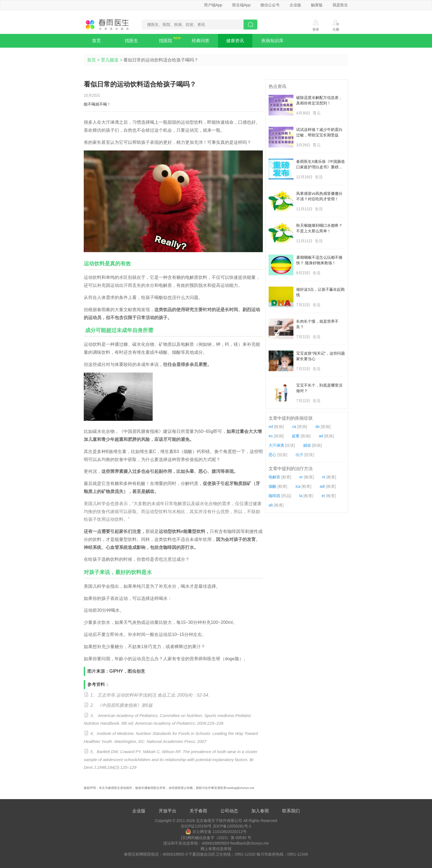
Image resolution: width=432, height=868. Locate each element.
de (318, 427)
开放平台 (168, 811)
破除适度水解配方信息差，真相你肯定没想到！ (319, 100)
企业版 (295, 5)
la (301, 496)
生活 (319, 177)
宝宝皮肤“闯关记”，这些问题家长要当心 (321, 356)
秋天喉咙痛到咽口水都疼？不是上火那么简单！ (319, 228)
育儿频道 (110, 60)
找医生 (131, 41)
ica (298, 486)
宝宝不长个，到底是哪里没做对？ (319, 388)
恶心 (272, 455)
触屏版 (317, 5)
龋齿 (307, 445)
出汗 (299, 455)
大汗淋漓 (276, 445)
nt (324, 477)
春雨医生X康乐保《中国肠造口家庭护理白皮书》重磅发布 (321, 165)
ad (321, 436)
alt (271, 505)
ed (271, 427)
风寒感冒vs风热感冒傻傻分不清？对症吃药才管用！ (319, 196)
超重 (296, 436)
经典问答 (201, 41)
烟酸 (272, 486)
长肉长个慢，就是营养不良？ (317, 324)
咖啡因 (274, 496)
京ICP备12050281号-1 (232, 826)
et (323, 496)
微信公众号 (270, 5)
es (271, 436)
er (301, 477)
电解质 (274, 477)
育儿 (317, 113)
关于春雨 (198, 811)
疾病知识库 (272, 41)
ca (294, 427)
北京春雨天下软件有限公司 (219, 821)
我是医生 (340, 5)
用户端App (213, 5)
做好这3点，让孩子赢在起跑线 (320, 292)
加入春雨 (260, 811)
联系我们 (291, 811)
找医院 (166, 41)
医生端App (241, 5)
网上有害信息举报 (216, 849)
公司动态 (229, 811)
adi (322, 486)
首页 (96, 41)
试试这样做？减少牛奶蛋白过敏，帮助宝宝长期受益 (319, 132)
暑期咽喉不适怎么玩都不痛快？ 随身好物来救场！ (319, 260)
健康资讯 (235, 41)
